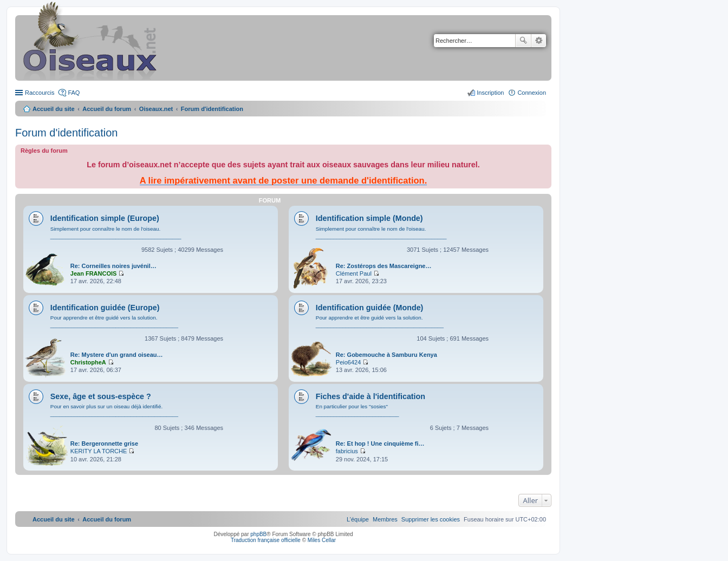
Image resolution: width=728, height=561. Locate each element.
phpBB (258, 534)
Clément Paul (354, 273)
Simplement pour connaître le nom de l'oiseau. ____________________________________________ (116, 233)
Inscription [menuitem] (490, 93)
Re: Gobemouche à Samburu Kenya (386, 355)
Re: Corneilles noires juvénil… (113, 266)
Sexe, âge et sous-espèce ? (101, 396)
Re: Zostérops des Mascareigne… (384, 266)
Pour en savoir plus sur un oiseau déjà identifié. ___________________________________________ (114, 410)
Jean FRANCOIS (94, 273)
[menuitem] (431, 519)
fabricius (347, 451)
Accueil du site (54, 109)
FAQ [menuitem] (74, 93)
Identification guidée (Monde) (370, 308)
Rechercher (523, 41)
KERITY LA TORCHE (99, 451)
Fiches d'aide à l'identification (370, 396)
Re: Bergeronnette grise (104, 443)
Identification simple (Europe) (105, 218)
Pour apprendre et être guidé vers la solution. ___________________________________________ (114, 321)
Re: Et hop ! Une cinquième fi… (380, 443)
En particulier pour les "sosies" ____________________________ (357, 410)
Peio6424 (349, 362)
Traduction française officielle (266, 540)
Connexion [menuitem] (532, 93)
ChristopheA (88, 362)
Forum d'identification (66, 133)
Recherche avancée (539, 41)
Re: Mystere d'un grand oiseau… (117, 355)
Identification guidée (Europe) (105, 308)
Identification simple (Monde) (369, 218)
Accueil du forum (107, 109)
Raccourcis (40, 93)
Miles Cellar (322, 540)
